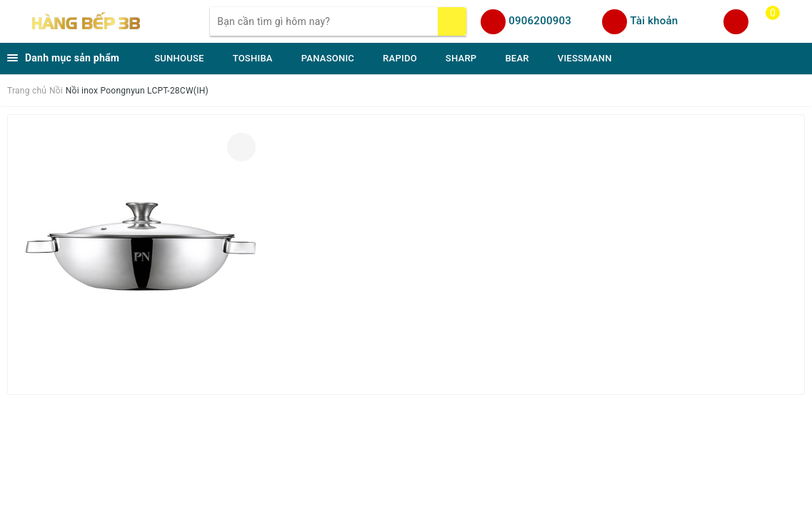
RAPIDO (400, 58)
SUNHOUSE (179, 58)
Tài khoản (654, 21)
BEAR (517, 58)
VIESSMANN (585, 58)
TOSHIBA (253, 58)
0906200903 (540, 21)
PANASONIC (328, 58)
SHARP (461, 58)
